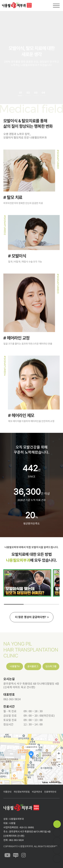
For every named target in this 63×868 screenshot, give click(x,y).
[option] (32, 58)
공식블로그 (33, 666)
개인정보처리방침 (22, 792)
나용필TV (15, 666)
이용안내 (7, 792)
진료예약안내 (50, 792)
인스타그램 (51, 666)
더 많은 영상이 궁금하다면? (31, 617)
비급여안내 (37, 792)
